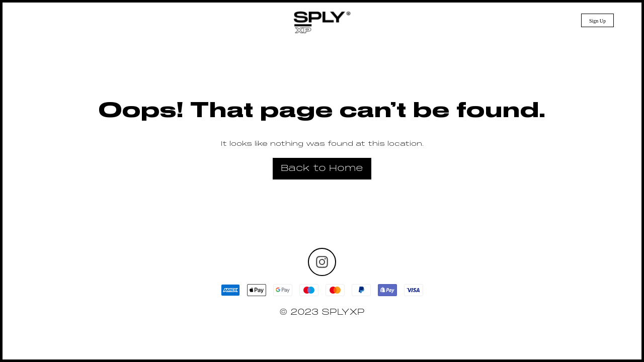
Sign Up (597, 21)
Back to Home (322, 169)
